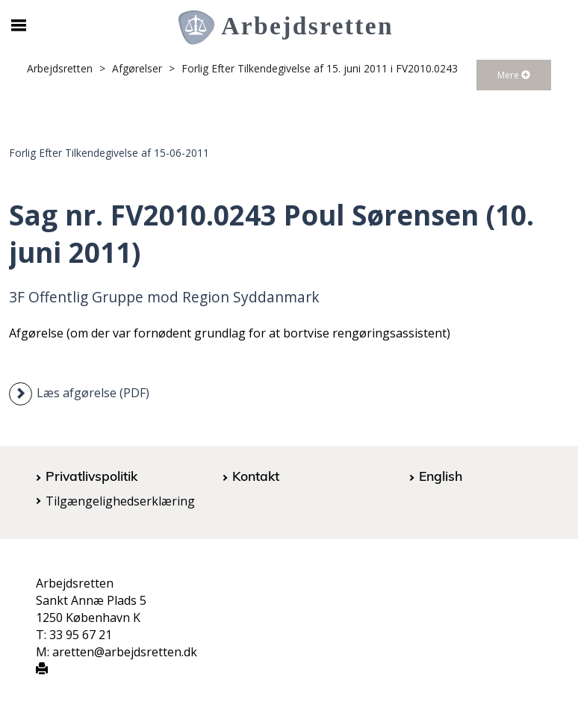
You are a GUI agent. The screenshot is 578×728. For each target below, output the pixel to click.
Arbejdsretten (60, 68)
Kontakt (256, 476)
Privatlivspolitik (91, 476)
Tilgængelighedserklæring (120, 501)
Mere (514, 75)
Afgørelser (137, 68)
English (441, 476)
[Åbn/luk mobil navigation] (19, 25)
